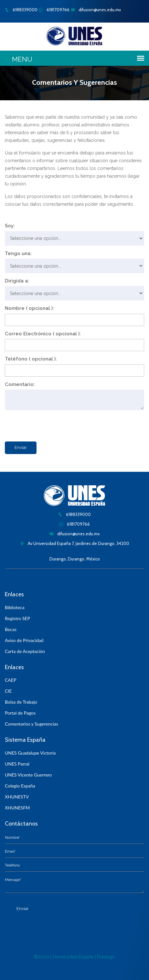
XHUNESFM (17, 808)
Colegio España (20, 786)
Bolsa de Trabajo (21, 702)
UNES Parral (17, 764)
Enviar (21, 447)
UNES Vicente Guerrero (28, 775)
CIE (8, 691)
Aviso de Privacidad (24, 640)
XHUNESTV (17, 797)
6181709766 (54, 10)
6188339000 (21, 10)
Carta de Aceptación (25, 651)
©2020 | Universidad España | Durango (74, 957)
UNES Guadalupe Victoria (30, 753)
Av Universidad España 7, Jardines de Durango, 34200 (75, 543)
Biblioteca (15, 607)
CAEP (11, 680)
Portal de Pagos (20, 713)
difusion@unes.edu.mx (96, 10)
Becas (11, 629)
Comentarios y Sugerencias (32, 724)
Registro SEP (17, 618)
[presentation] (54, 424)
